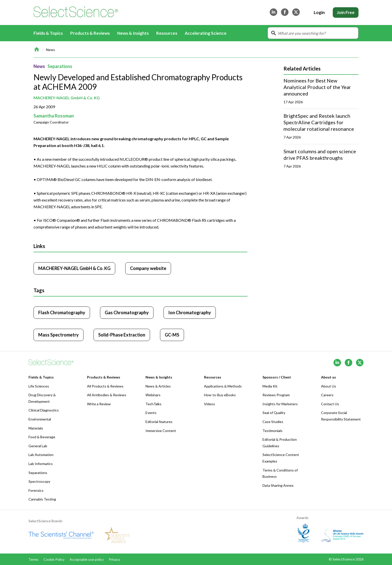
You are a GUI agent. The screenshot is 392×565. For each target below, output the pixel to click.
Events (151, 413)
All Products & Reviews (105, 386)
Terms (33, 559)
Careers (327, 395)
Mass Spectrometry (58, 335)
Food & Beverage (42, 437)
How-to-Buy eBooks (220, 395)
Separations (60, 66)
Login (319, 12)
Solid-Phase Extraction (122, 335)
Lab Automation (41, 455)
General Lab (38, 446)
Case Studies (273, 422)
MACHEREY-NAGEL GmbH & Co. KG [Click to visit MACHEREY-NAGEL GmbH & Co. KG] (74, 268)
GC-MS (172, 335)
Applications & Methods (223, 386)
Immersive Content (161, 431)
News (50, 50)
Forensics (36, 490)
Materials (36, 428)
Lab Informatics (41, 464)
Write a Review (99, 404)
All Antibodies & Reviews (107, 395)
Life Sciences (39, 386)
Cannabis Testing (42, 499)
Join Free (346, 12)
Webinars (153, 395)
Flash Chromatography (62, 312)
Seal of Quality (274, 413)
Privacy (114, 559)
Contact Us (330, 404)
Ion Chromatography (190, 312)
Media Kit (270, 386)
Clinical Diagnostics (44, 410)
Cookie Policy (54, 559)
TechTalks (153, 404)
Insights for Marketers (280, 404)
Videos (209, 404)
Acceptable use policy (87, 559)
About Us (328, 386)
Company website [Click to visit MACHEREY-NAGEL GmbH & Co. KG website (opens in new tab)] (148, 268)
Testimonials (272, 431)
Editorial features (159, 422)
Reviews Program (276, 395)
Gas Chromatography (127, 312)
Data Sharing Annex (278, 485)
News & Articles (158, 386)
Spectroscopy (39, 481)
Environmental (40, 419)
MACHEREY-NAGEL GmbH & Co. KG (67, 98)
